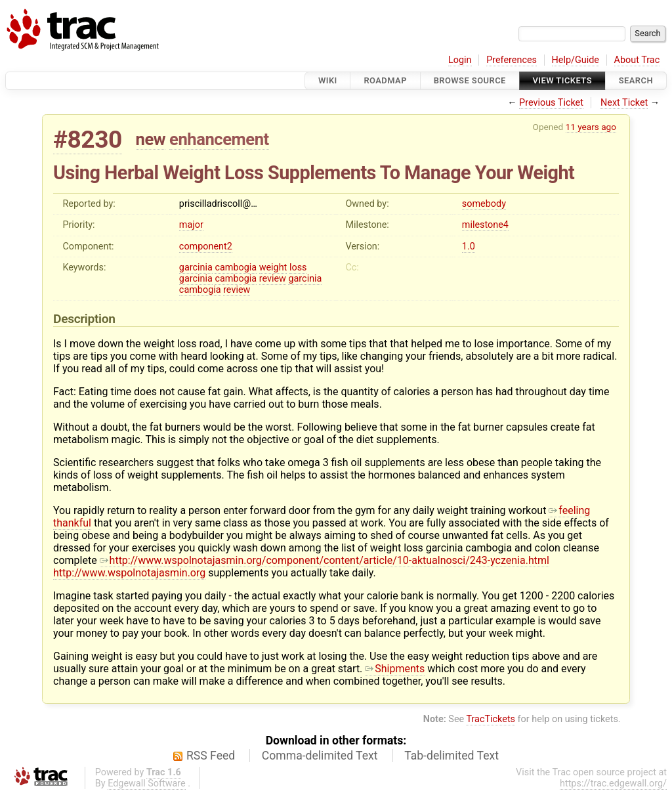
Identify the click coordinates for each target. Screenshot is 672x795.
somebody (484, 204)
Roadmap (385, 80)
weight (273, 268)
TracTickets (491, 719)
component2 (206, 247)
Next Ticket (624, 103)
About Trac (637, 60)
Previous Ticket (551, 103)
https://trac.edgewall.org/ (613, 784)
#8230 (88, 140)
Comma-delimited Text (320, 756)
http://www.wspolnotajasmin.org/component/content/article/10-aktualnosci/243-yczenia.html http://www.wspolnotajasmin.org (301, 567)
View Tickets (562, 80)
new (151, 139)
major (191, 225)
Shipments (395, 669)
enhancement (219, 139)
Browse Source (470, 80)
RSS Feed (211, 756)
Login (460, 60)
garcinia (196, 268)
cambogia (236, 268)
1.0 (469, 247)
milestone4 (485, 225)
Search (636, 80)
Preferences (512, 60)
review (273, 279)
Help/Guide (576, 60)
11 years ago (591, 127)
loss (298, 268)
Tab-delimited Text (451, 756)
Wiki (328, 80)
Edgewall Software (147, 784)
